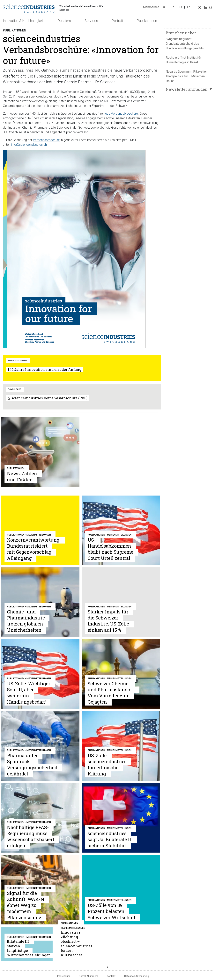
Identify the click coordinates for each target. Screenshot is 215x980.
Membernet (151, 7)
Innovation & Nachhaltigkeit (23, 21)
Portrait (117, 21)
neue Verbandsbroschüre (121, 114)
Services (91, 21)
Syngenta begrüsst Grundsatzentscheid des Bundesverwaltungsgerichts (185, 44)
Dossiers (64, 21)
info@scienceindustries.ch (29, 145)
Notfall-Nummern (88, 976)
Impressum (64, 976)
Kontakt (111, 976)
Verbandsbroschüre (46, 140)
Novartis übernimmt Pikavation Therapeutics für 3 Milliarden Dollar (187, 76)
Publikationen (147, 21)
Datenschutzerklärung (137, 976)
